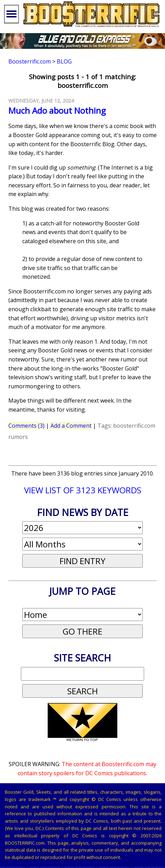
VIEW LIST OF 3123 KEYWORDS (83, 490)
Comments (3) (26, 426)
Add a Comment (71, 426)
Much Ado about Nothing (57, 110)
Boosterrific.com (30, 61)
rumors (18, 437)
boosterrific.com (134, 426)
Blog (64, 61)
